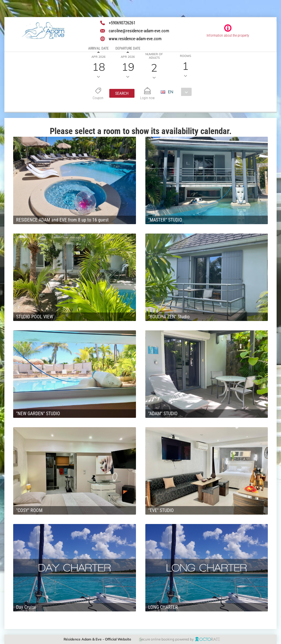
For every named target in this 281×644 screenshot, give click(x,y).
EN (171, 92)
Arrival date (98, 48)
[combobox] (178, 92)
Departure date (128, 48)
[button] (122, 93)
